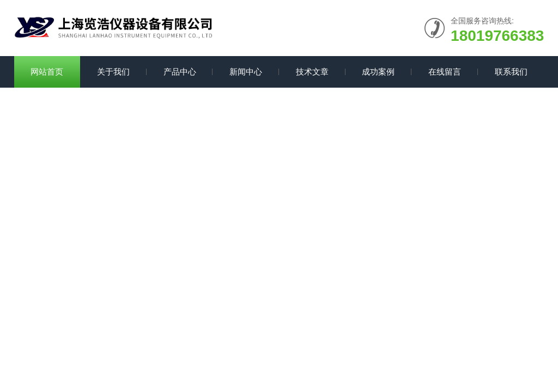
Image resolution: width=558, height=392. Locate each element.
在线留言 (445, 72)
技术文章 (312, 72)
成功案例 (378, 72)
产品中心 (180, 72)
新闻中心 (246, 72)
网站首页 (47, 72)
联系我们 (511, 72)
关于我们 (113, 72)
